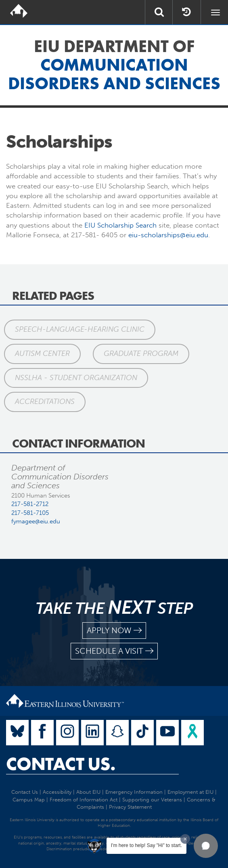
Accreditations (45, 402)
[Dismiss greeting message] (185, 839)
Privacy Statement (130, 807)
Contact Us (25, 792)
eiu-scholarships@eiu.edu (168, 235)
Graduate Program (141, 353)
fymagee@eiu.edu (36, 521)
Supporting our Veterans (152, 800)
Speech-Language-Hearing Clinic (80, 329)
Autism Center (42, 353)
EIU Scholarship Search (120, 225)
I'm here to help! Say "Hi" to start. (146, 845)
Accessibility (57, 792)
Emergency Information (134, 792)
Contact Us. (61, 764)
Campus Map (29, 800)
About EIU (88, 792)
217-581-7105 (30, 513)
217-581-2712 (30, 504)
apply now (114, 631)
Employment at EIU (190, 792)
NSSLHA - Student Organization (76, 378)
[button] (206, 846)
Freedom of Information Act (84, 800)
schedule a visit (114, 651)
